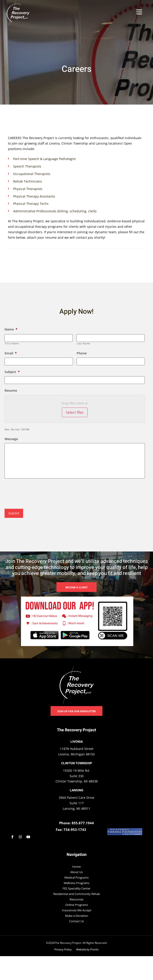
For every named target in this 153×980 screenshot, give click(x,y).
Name (11, 329)
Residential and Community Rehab (77, 894)
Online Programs (77, 905)
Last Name (83, 343)
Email (11, 353)
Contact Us (76, 921)
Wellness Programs (76, 883)
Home (76, 866)
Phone (82, 353)
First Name (12, 343)
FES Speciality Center (76, 888)
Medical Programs (76, 877)
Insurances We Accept (77, 910)
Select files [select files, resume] (75, 412)
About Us (76, 872)
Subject (12, 371)
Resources (76, 899)
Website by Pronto (87, 949)
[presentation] (39, 493)
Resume (11, 390)
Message (11, 438)
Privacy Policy (63, 949)
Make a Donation (77, 915)
